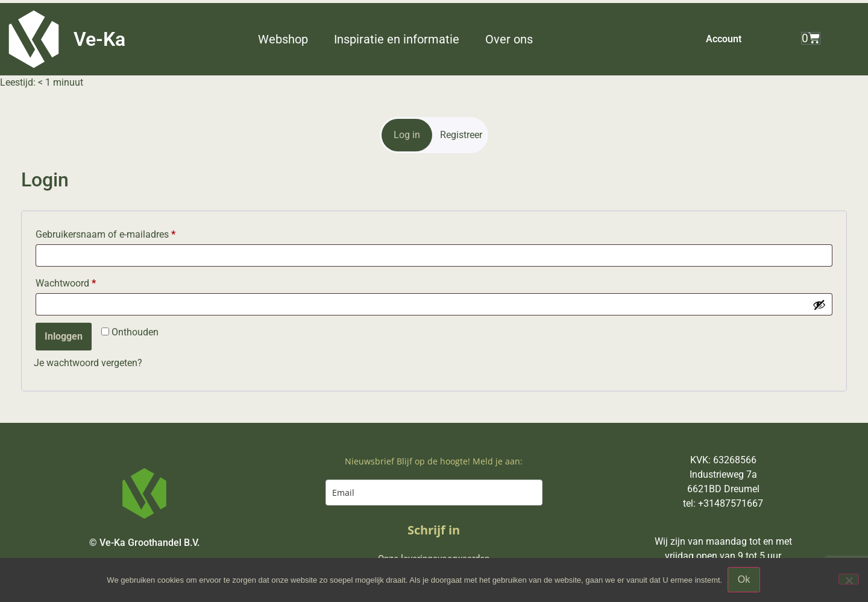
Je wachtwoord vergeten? (88, 363)
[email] (434, 493)
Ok (744, 580)
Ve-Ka (99, 39)
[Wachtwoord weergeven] (819, 305)
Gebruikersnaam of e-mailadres (105, 234)
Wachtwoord (66, 283)
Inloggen (64, 336)
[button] (290, 39)
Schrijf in (434, 530)
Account (724, 39)
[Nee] (849, 580)
